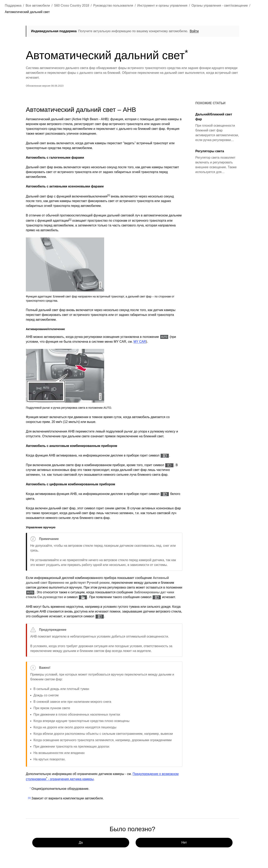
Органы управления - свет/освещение (220, 6)
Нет (184, 842)
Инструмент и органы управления (162, 6)
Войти (194, 31)
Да (81, 842)
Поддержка (13, 6)
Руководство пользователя (113, 6)
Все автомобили (38, 6)
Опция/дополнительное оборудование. (60, 789)
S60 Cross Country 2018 (72, 6)
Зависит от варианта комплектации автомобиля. (68, 798)
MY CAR (140, 342)
